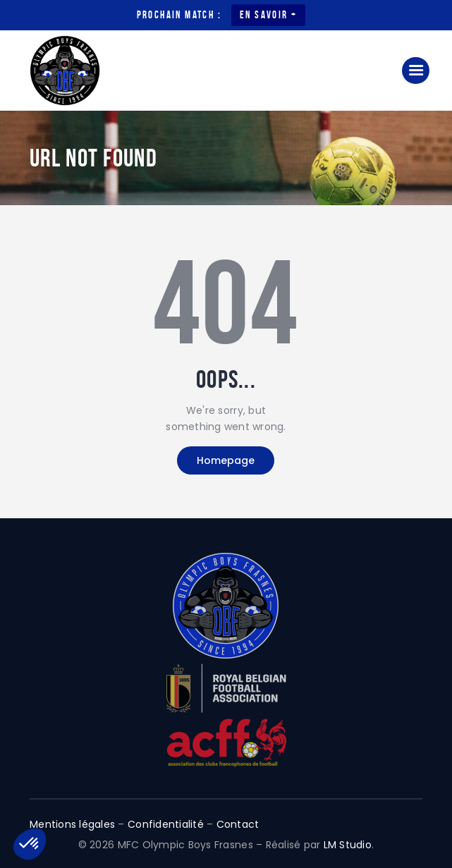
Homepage (226, 460)
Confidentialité (166, 824)
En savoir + (268, 15)
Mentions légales (72, 824)
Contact (238, 824)
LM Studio (348, 845)
